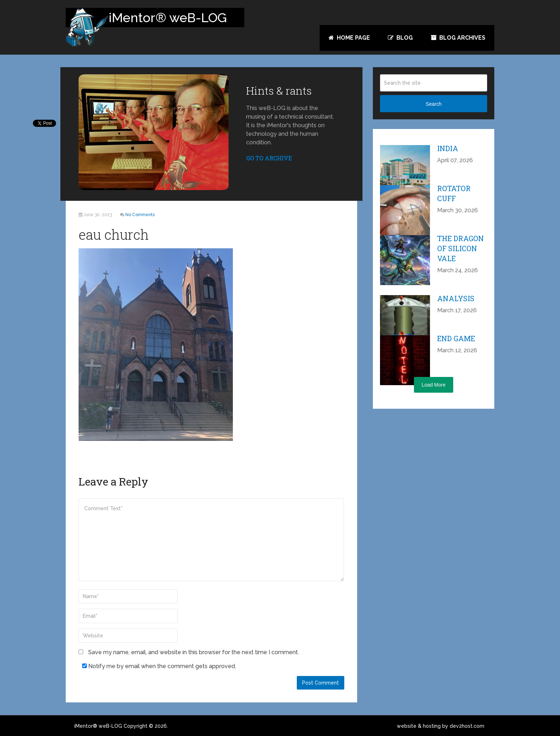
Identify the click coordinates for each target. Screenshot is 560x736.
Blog (400, 38)
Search (434, 104)
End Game (456, 338)
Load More (434, 385)
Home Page (349, 38)
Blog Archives (458, 38)
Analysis (456, 298)
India (448, 148)
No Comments (140, 215)
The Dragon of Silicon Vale (461, 248)
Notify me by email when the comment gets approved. (159, 666)
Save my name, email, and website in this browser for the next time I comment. (194, 652)
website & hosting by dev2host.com (441, 726)
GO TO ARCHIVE (269, 158)
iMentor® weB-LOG (98, 726)
